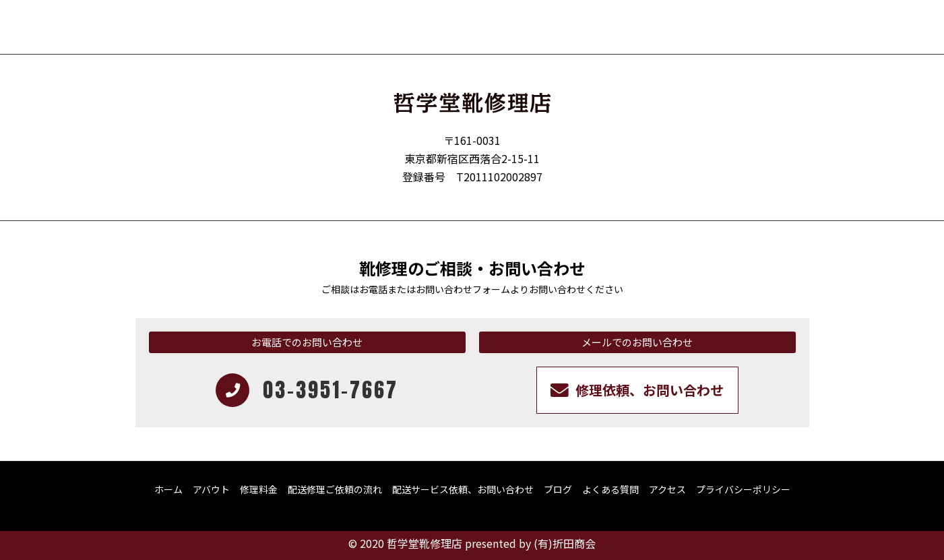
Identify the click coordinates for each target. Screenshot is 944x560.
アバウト (211, 489)
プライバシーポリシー (743, 489)
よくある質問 (610, 489)
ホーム (168, 489)
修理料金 (259, 489)
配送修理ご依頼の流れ (335, 489)
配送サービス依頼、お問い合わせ (463, 489)
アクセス (667, 489)
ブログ (558, 489)
